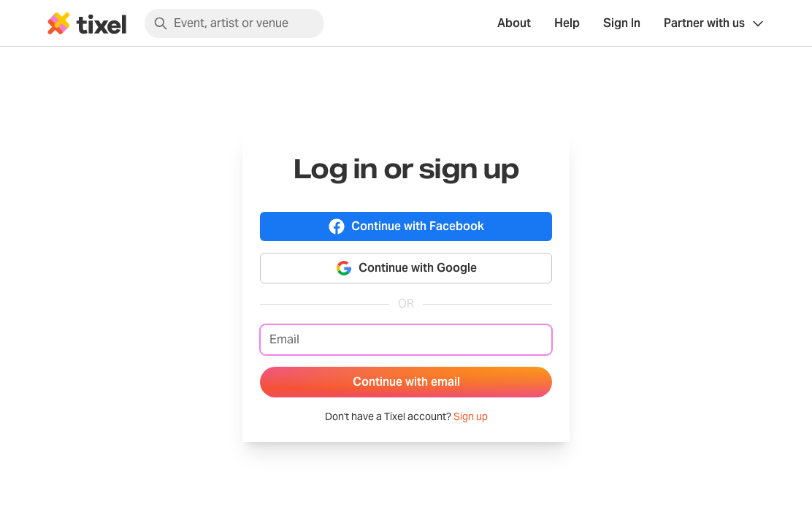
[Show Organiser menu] (715, 23)
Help (567, 23)
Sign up (471, 416)
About (514, 23)
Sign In (622, 23)
